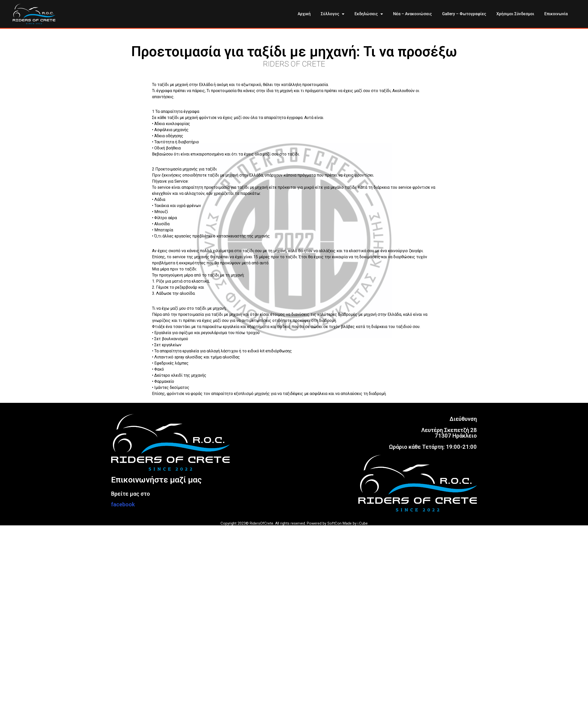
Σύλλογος (333, 14)
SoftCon (334, 523)
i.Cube (363, 523)
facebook (123, 504)
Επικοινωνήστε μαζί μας (156, 480)
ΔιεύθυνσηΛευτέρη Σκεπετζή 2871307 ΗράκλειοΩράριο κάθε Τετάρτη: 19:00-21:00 (433, 433)
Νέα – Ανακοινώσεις (413, 14)
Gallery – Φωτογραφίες (464, 14)
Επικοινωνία (556, 14)
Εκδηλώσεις (369, 14)
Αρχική (304, 14)
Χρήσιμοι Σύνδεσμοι (515, 14)
